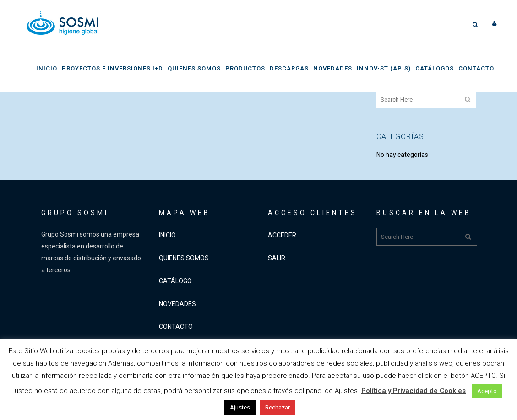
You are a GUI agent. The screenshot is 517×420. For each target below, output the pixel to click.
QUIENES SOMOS (184, 258)
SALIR (277, 258)
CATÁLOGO (175, 281)
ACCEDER (282, 235)
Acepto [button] (487, 391)
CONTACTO (176, 327)
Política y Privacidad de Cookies (414, 391)
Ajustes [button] (240, 407)
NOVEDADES (177, 304)
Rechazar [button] (278, 407)
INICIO (167, 235)
